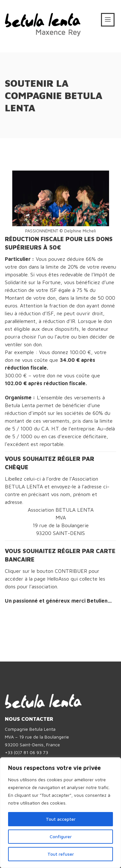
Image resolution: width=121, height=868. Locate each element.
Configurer (61, 836)
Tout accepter (61, 819)
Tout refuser (61, 854)
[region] (60, 813)
